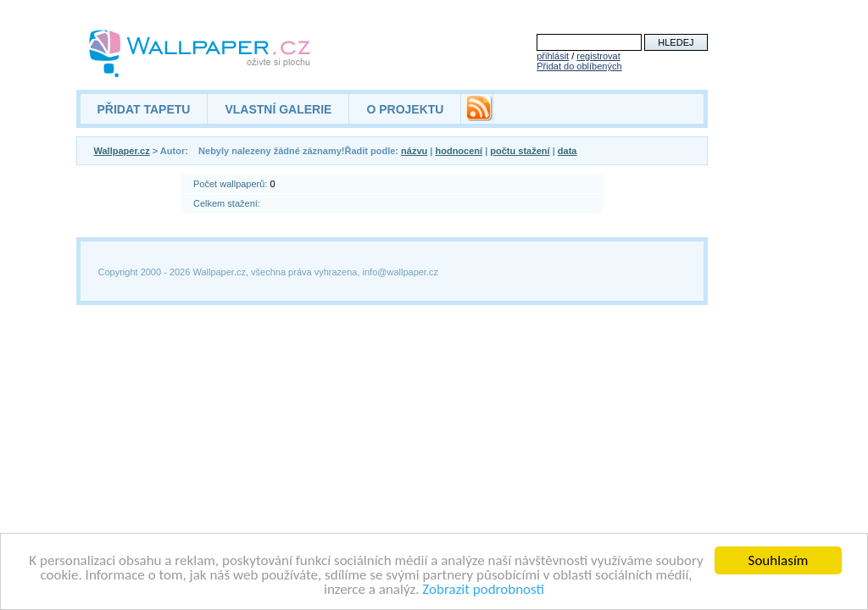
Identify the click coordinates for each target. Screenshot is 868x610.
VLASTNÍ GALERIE (278, 109)
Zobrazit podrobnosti (483, 590)
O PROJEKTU (405, 109)
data (568, 151)
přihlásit (553, 56)
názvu (414, 151)
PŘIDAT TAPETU (144, 109)
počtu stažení (520, 151)
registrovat (598, 56)
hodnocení (459, 151)
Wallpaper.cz (122, 151)
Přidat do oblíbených (579, 66)
